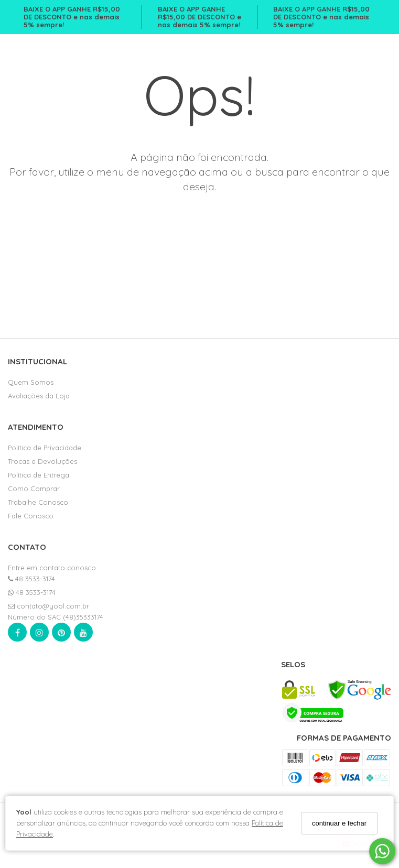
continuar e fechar (339, 823)
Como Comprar (34, 489)
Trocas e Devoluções (42, 461)
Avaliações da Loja (39, 396)
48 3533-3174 (31, 579)
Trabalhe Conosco (38, 502)
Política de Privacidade (45, 448)
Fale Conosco (31, 516)
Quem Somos (31, 382)
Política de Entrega (39, 475)
